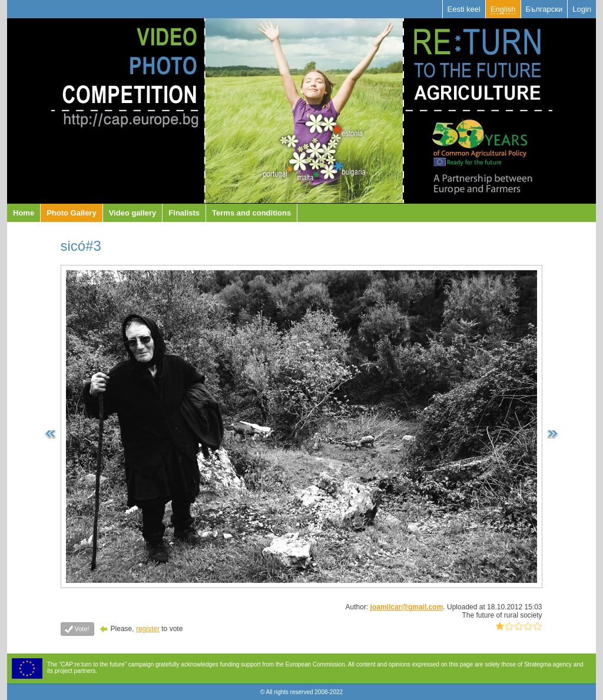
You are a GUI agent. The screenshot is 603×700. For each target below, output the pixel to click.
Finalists (184, 213)
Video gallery (133, 213)
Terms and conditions (251, 213)
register (148, 629)
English (503, 9)
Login (582, 9)
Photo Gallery (72, 213)
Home (24, 213)
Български (544, 9)
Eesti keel (464, 9)
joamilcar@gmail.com (407, 607)
